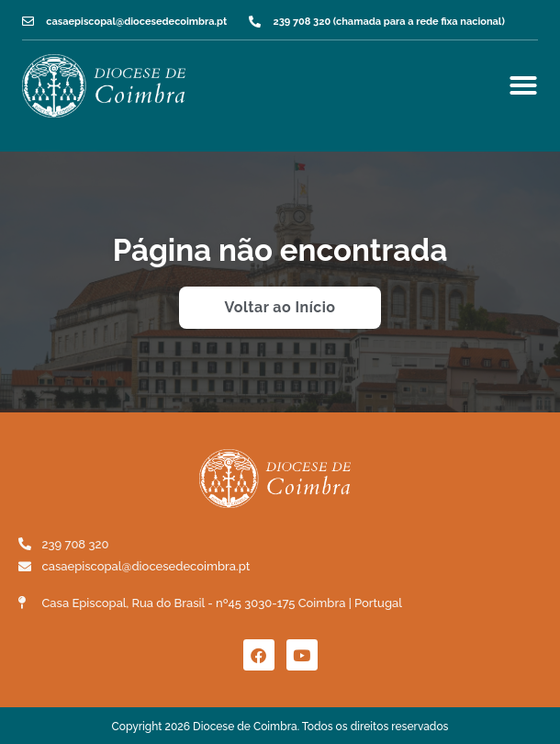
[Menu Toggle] (523, 85)
